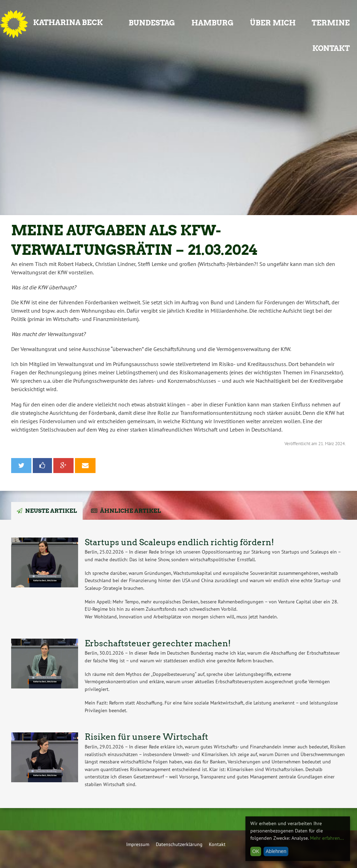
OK (256, 851)
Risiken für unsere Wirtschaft (146, 737)
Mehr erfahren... (327, 838)
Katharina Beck (68, 22)
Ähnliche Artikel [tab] (131, 511)
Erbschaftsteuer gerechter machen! (158, 643)
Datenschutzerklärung (179, 844)
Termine (331, 23)
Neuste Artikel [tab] (51, 511)
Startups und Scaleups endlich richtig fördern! (179, 542)
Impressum (138, 844)
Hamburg (212, 23)
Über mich (273, 23)
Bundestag (152, 23)
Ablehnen (276, 851)
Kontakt (331, 48)
